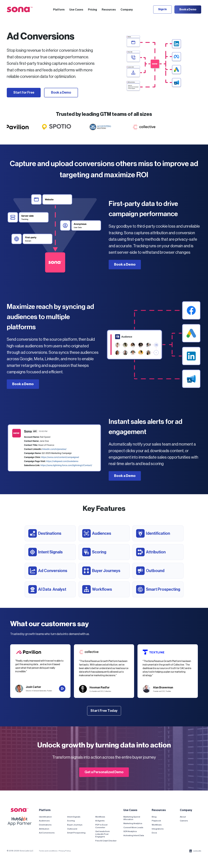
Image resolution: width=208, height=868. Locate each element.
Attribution (44, 829)
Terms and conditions (48, 851)
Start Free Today (104, 711)
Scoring (71, 821)
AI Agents (100, 821)
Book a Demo (188, 9)
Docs (154, 833)
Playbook (156, 821)
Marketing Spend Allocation (132, 818)
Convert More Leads (133, 827)
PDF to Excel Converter (101, 826)
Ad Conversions (47, 833)
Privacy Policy (65, 851)
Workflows (100, 817)
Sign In (162, 9)
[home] (20, 9)
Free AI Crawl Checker (106, 841)
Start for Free (24, 93)
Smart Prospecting (76, 833)
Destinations (45, 825)
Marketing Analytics (133, 823)
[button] (59, 9)
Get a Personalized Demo (104, 772)
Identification (45, 817)
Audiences (44, 821)
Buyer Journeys (75, 825)
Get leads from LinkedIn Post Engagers (102, 834)
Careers (184, 821)
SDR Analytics (130, 831)
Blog (154, 817)
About (183, 817)
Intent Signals (74, 817)
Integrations (158, 829)
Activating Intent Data (134, 835)
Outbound (72, 829)
